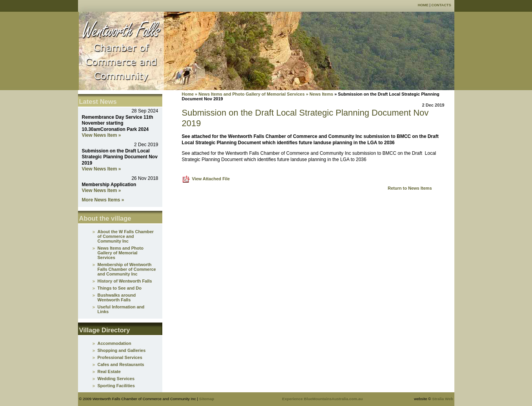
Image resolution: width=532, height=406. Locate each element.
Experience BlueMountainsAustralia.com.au (323, 399)
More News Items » (103, 200)
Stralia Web (443, 399)
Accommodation (114, 343)
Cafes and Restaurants (121, 364)
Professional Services (120, 357)
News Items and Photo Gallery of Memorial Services (121, 253)
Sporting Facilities (116, 386)
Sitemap (207, 399)
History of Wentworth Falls (125, 281)
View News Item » (102, 135)
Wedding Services (116, 379)
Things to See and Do (120, 288)
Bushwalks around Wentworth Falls (117, 297)
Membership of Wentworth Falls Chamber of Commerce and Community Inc (127, 269)
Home (423, 5)
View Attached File (211, 179)
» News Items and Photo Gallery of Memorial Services (249, 94)
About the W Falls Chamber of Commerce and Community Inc (126, 236)
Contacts (441, 5)
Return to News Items (410, 188)
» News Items (320, 94)
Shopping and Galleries (122, 350)
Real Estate (109, 372)
